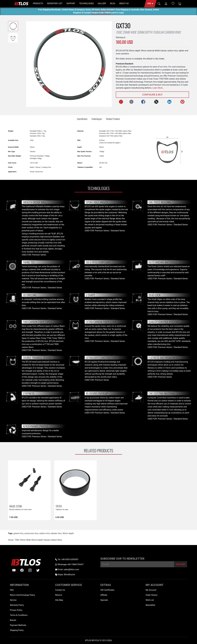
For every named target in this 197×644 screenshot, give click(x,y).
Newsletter (150, 605)
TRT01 (59, 506)
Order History (152, 595)
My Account (151, 590)
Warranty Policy (17, 605)
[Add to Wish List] (121, 102)
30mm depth (68, 533)
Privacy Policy (16, 610)
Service (13, 600)
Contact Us (60, 590)
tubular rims (56, 533)
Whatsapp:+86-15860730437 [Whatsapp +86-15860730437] (69, 564)
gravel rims (18, 533)
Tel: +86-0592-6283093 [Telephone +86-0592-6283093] (67, 559)
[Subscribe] (181, 564)
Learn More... (158, 88)
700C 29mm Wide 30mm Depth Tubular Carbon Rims (38, 540)
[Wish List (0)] (173, 4)
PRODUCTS (38, 3)
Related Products (113, 119)
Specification (82, 119)
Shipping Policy (17, 630)
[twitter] (38, 570)
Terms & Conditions (19, 615)
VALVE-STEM (16, 506)
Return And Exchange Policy (22, 595)
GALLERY (102, 3)
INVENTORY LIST (55, 3)
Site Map (59, 600)
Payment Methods (18, 625)
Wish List (150, 600)
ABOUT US (124, 3)
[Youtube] (14, 570)
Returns (59, 595)
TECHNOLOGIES (86, 3)
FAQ (12, 590)
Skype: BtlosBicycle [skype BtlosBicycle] (65, 575)
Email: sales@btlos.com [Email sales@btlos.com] (67, 569)
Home (11, 540)
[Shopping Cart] (180, 4)
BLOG (113, 3)
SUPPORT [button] (71, 3)
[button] (150, 4)
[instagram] (30, 570)
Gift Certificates (107, 590)
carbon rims (45, 533)
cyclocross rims (31, 533)
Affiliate (104, 595)
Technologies (97, 119)
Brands (13, 620)
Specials (104, 600)
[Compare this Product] (131, 102)
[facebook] (22, 570)
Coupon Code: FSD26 (101, 13)
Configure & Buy (152, 95)
